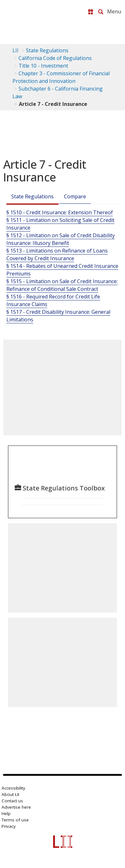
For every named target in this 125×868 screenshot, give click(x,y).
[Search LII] (101, 12)
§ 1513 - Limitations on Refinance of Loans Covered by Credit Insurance (57, 254)
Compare (75, 196)
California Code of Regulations (55, 58)
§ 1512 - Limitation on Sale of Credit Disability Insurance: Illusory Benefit (61, 239)
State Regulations (47, 50)
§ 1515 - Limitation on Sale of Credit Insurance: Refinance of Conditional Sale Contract (62, 285)
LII (16, 50)
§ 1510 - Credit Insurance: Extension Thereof (60, 212)
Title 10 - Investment (43, 66)
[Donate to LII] (90, 12)
